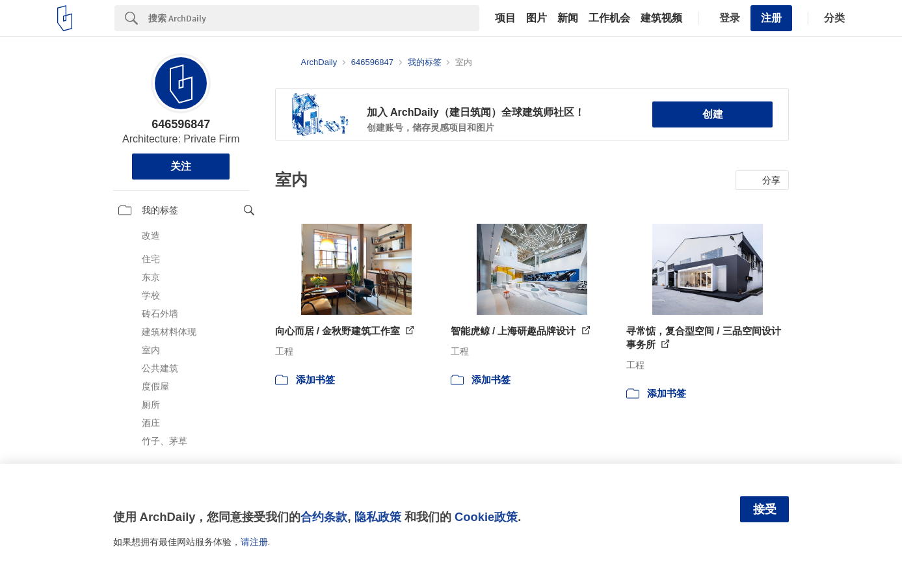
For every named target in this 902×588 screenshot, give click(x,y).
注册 (771, 18)
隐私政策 (378, 517)
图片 (537, 18)
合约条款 (324, 517)
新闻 (568, 18)
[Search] (314, 18)
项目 (505, 18)
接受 (765, 509)
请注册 (254, 542)
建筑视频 (661, 18)
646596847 (181, 124)
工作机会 (609, 18)
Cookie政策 (486, 517)
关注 (181, 166)
